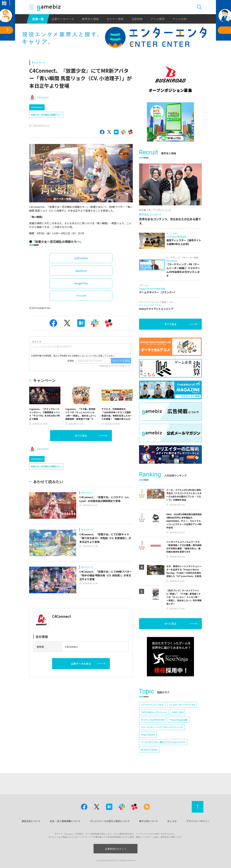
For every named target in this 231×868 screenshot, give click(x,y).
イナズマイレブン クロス (152, 705)
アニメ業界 (158, 19)
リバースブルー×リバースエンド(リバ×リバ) (162, 727)
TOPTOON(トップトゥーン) (154, 712)
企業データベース (63, 19)
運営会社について (31, 821)
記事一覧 (38, 19)
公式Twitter (81, 258)
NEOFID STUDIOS (149, 750)
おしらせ (172, 821)
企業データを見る (81, 664)
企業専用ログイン (116, 849)
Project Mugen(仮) (179, 720)
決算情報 (137, 19)
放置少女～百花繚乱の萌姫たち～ (46, 115)
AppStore (81, 271)
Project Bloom (148, 735)
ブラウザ (81, 296)
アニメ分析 (180, 19)
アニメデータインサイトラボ (182, 705)
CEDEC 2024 (177, 712)
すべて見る (81, 436)
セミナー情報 (115, 19)
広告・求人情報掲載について (65, 821)
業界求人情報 (90, 19)
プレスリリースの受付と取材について (110, 821)
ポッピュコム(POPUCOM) (153, 720)
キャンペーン (38, 62)
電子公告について (148, 821)
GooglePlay (81, 283)
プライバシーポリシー (198, 821)
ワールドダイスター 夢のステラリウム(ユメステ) (163, 742)
